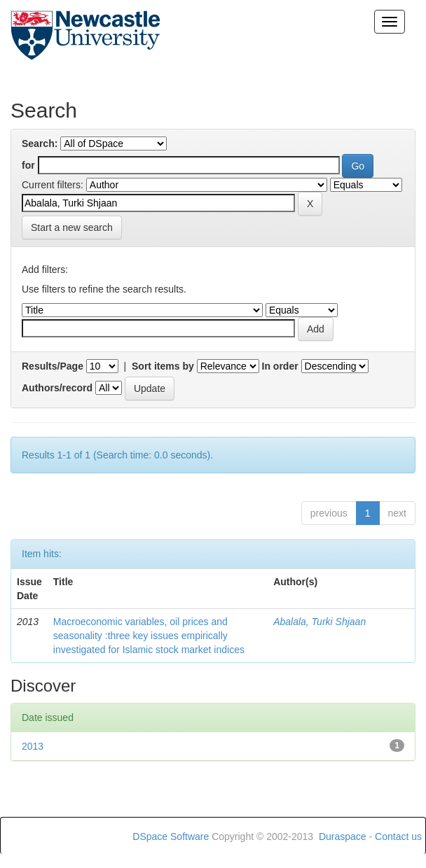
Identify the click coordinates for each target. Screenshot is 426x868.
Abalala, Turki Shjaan (319, 622)
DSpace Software (171, 836)
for (28, 165)
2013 (33, 746)
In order (280, 366)
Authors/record (57, 388)
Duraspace (343, 836)
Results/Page (53, 366)
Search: (40, 143)
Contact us (398, 836)
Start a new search (72, 227)
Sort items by (163, 366)
